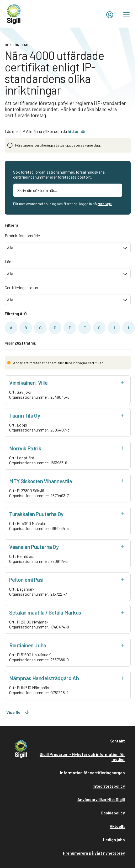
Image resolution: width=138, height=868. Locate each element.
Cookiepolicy (113, 813)
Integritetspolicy (109, 786)
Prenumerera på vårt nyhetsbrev (94, 853)
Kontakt (117, 741)
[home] (14, 14)
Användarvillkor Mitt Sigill (101, 799)
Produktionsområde (22, 235)
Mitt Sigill (105, 204)
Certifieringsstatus (21, 287)
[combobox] (68, 248)
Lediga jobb (114, 840)
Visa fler (18, 712)
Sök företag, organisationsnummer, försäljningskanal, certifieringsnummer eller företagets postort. (60, 174)
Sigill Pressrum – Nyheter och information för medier (82, 757)
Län (8, 261)
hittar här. (77, 131)
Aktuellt (117, 826)
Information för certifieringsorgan (92, 773)
